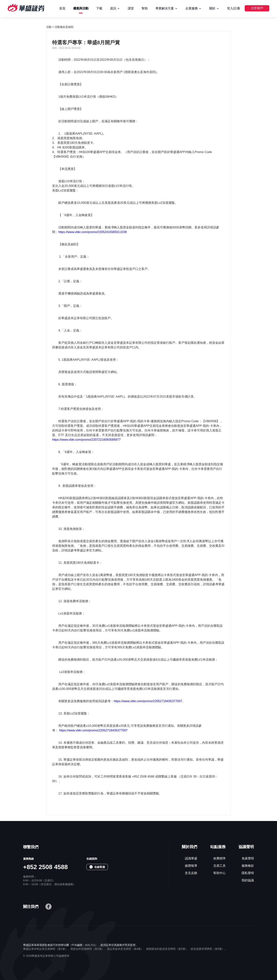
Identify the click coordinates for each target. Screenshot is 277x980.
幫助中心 (219, 873)
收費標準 (219, 858)
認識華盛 (191, 858)
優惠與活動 (81, 8)
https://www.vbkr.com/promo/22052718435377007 (148, 701)
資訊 (113, 8)
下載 (99, 8)
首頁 (62, 8)
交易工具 (219, 866)
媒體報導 (191, 866)
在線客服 (100, 867)
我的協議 (248, 880)
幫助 (145, 8)
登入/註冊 (234, 8)
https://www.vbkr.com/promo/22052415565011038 (93, 232)
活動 (49, 27)
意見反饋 (191, 873)
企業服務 (192, 8)
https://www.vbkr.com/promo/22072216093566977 (86, 440)
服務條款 (248, 866)
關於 (212, 8)
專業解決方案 (165, 8)
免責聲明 (248, 858)
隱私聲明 (248, 873)
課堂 (131, 8)
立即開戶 (257, 8)
